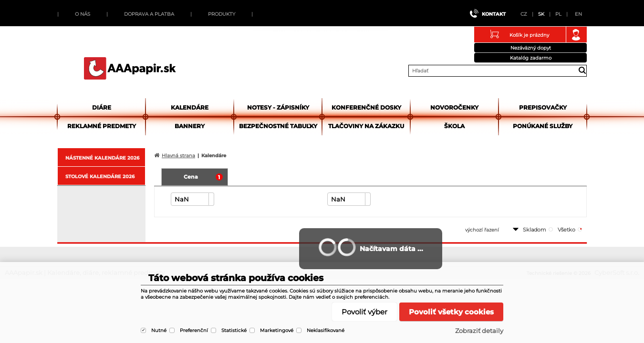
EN (578, 14)
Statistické (234, 330)
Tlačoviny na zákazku (366, 126)
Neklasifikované (326, 330)
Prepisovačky (543, 107)
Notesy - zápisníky (278, 107)
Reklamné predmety (102, 126)
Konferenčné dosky (366, 107)
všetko (566, 230)
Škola (454, 126)
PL (558, 14)
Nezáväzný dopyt (531, 48)
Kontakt (494, 14)
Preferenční (194, 330)
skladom (535, 230)
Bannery (190, 126)
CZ (524, 14)
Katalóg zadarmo (531, 58)
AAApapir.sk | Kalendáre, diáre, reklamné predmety (130, 68)
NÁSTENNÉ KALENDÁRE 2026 (102, 158)
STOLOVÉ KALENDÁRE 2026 (100, 177)
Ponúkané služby (543, 126)
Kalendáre (190, 107)
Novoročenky (454, 107)
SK (541, 14)
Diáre (102, 107)
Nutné (159, 330)
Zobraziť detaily (479, 331)
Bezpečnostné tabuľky (278, 126)
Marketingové (277, 330)
